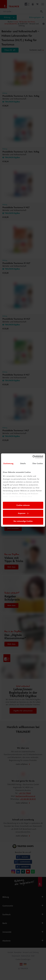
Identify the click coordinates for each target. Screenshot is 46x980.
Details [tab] (23, 463)
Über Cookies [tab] (38, 463)
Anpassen (23, 513)
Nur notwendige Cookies (23, 521)
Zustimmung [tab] (8, 463)
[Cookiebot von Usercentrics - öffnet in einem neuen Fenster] (33, 457)
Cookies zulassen (23, 505)
